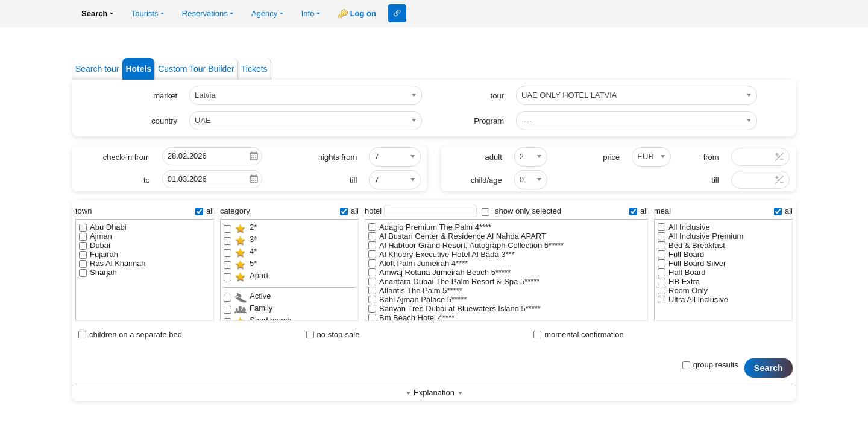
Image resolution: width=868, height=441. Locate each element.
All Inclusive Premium (700, 236)
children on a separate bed (130, 335)
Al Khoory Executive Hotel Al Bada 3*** (442, 254)
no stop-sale (333, 335)
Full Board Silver (692, 263)
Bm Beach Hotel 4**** (411, 318)
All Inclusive (684, 227)
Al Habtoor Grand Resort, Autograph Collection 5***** (466, 245)
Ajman (96, 236)
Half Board (681, 272)
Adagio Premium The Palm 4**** (430, 227)
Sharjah (98, 272)
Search (769, 368)
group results (710, 365)
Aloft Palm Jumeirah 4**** (418, 263)
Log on (363, 14)
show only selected (521, 211)
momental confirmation (579, 335)
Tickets (254, 69)
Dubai (95, 245)
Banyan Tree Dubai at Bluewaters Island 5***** (454, 309)
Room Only (683, 290)
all (205, 211)
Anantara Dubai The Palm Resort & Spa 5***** (454, 281)
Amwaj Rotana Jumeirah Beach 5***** (439, 272)
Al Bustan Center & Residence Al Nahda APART (457, 236)
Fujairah (99, 254)
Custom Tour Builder (196, 69)
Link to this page (397, 13)
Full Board (681, 254)
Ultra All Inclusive (693, 300)
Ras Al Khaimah (112, 263)
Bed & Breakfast (691, 245)
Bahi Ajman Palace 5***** (417, 300)
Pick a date (254, 156)
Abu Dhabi (103, 227)
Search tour (97, 69)
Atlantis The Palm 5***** (415, 290)
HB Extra (679, 281)
